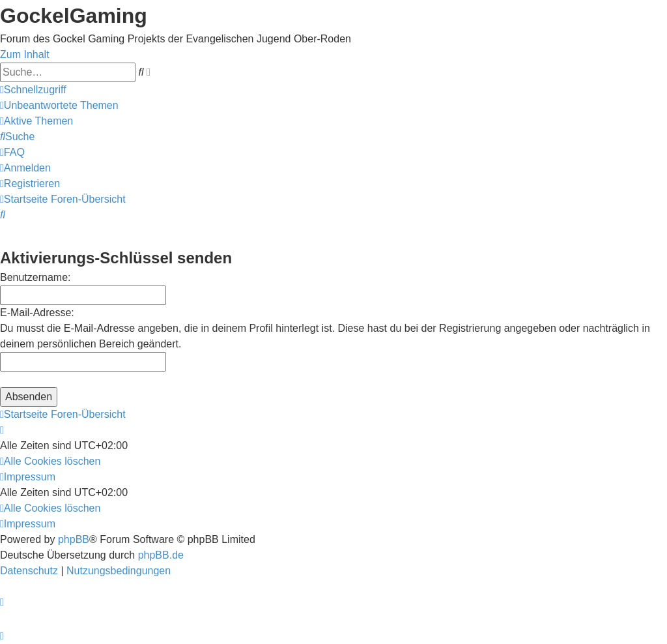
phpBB (74, 539)
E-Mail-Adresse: (37, 313)
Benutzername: (35, 277)
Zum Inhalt (25, 54)
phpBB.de (161, 555)
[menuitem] (59, 105)
